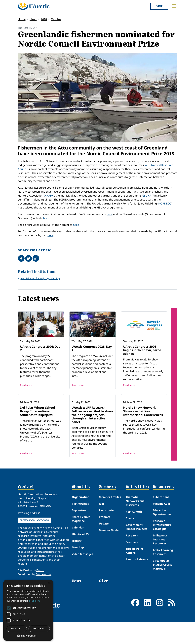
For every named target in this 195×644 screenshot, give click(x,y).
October (56, 19)
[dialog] (28, 610)
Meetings (78, 569)
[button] (28, 636)
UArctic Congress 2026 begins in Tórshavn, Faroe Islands (142, 350)
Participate (106, 532)
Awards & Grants (137, 581)
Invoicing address (29, 535)
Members (107, 509)
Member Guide (109, 552)
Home (22, 19)
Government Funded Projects (136, 549)
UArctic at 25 (80, 556)
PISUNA (146, 196)
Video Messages (82, 576)
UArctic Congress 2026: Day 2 (40, 348)
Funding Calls (162, 526)
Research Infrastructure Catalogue (162, 547)
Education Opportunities (162, 534)
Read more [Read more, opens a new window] (35, 601)
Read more (26, 385)
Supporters (79, 532)
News (33, 19)
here (110, 214)
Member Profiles (110, 519)
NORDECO (165, 204)
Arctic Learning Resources (163, 574)
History (77, 563)
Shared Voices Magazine (81, 541)
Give (159, 6)
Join (101, 526)
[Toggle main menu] (174, 6)
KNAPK (49, 196)
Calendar (78, 549)
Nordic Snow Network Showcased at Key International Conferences (143, 433)
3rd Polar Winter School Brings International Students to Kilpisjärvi (37, 433)
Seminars (132, 564)
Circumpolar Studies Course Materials (163, 586)
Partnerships (80, 526)
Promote (105, 539)
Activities (137, 509)
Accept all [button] (17, 629)
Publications (161, 519)
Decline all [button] (39, 629)
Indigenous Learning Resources (160, 561)
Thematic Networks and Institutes (135, 523)
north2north (134, 533)
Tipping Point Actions (135, 573)
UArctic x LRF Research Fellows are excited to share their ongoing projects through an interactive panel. (92, 437)
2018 (44, 19)
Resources (163, 509)
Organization (81, 519)
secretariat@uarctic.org (34, 542)
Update (104, 545)
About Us (81, 509)
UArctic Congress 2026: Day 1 (92, 348)
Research (132, 557)
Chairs (130, 540)
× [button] (49, 583)
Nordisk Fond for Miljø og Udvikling (40, 278)
